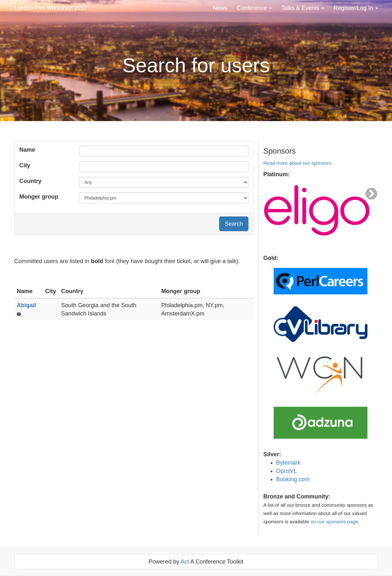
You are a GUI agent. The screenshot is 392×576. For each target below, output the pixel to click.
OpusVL (287, 471)
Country (31, 181)
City (25, 165)
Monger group (39, 197)
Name (27, 150)
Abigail (27, 305)
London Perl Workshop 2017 (51, 8)
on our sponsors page (334, 522)
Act (185, 562)
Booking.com (293, 479)
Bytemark (288, 463)
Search (234, 224)
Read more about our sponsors (297, 163)
